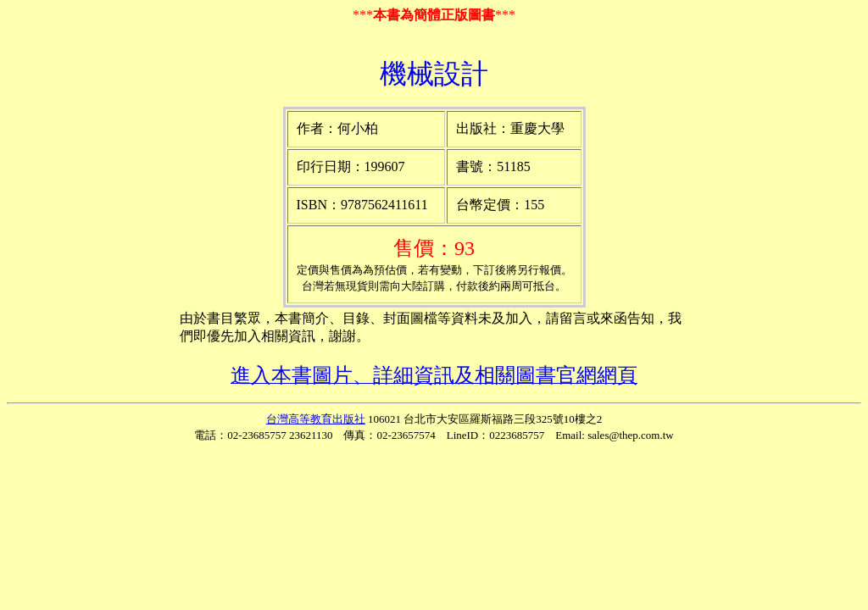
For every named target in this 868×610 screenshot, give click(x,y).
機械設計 (434, 74)
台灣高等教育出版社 (316, 419)
